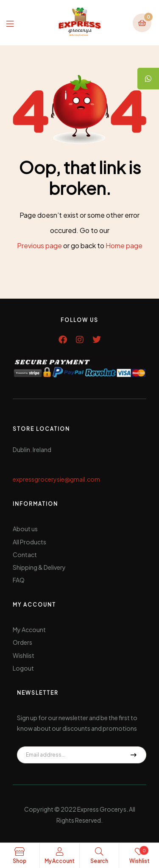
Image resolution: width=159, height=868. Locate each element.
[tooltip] (148, 79)
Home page (124, 245)
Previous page (39, 245)
